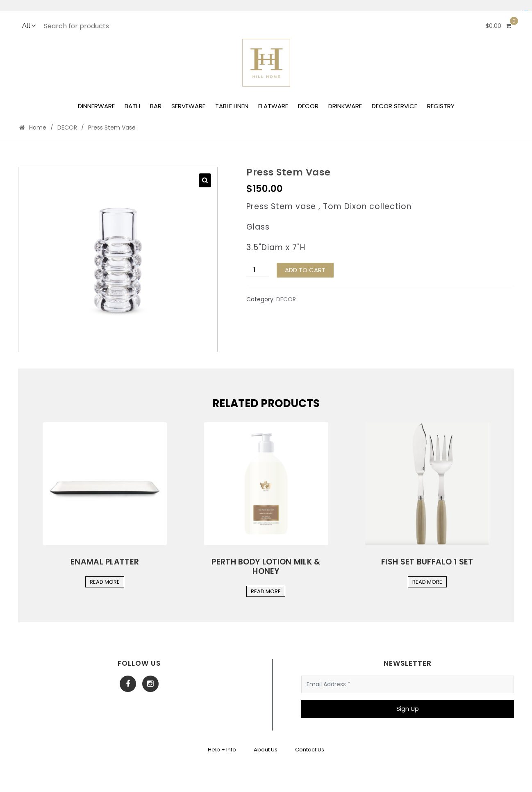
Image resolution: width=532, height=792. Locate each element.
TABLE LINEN (232, 106)
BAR (156, 106)
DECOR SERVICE (394, 106)
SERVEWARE (188, 106)
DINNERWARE (96, 106)
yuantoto (527, 11)
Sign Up (408, 709)
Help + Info (222, 750)
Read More (105, 582)
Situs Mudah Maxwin (525, 11)
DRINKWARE (345, 106)
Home (33, 127)
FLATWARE (273, 106)
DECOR (308, 106)
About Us (266, 750)
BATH (132, 106)
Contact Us (310, 750)
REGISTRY (441, 106)
